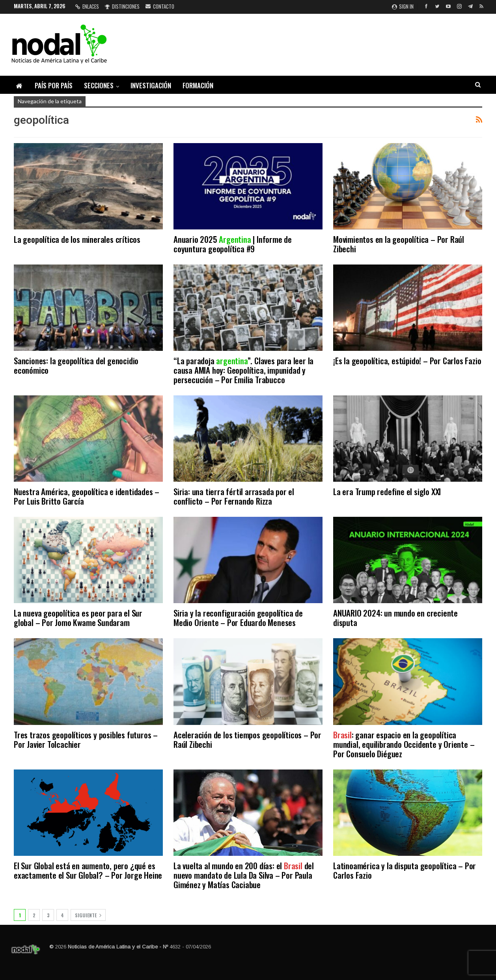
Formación (198, 85)
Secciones (99, 85)
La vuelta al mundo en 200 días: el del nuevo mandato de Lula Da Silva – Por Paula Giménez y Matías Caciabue (244, 875)
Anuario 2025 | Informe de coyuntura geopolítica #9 (233, 244)
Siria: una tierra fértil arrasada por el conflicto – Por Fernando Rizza (234, 496)
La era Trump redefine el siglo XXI (387, 491)
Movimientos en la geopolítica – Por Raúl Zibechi (399, 244)
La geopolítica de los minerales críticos (77, 239)
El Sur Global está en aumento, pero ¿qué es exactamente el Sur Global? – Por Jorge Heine (88, 870)
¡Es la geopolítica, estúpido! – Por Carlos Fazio (407, 361)
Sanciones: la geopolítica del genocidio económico (76, 365)
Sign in (403, 6)
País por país (54, 85)
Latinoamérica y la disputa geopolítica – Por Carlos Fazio (405, 870)
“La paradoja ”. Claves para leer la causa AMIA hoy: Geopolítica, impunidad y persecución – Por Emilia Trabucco (243, 370)
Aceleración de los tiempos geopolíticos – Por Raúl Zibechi (247, 739)
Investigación (151, 85)
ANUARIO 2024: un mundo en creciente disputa (395, 618)
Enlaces (87, 6)
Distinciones (122, 6)
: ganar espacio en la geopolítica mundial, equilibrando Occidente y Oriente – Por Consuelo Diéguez (404, 744)
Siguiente (88, 915)
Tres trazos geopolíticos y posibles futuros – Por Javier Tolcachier (86, 739)
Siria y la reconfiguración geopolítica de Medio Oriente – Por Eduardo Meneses (238, 618)
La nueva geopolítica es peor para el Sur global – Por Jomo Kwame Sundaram (78, 618)
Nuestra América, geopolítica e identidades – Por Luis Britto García (87, 496)
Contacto (160, 6)
